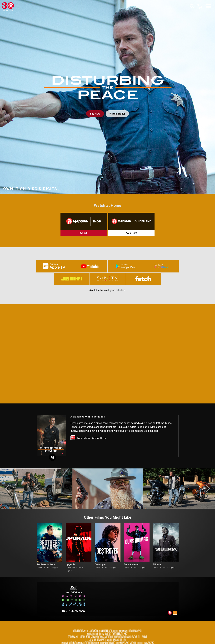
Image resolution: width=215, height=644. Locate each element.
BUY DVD (84, 233)
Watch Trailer (117, 114)
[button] (7, 490)
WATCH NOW (131, 233)
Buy (95, 114)
